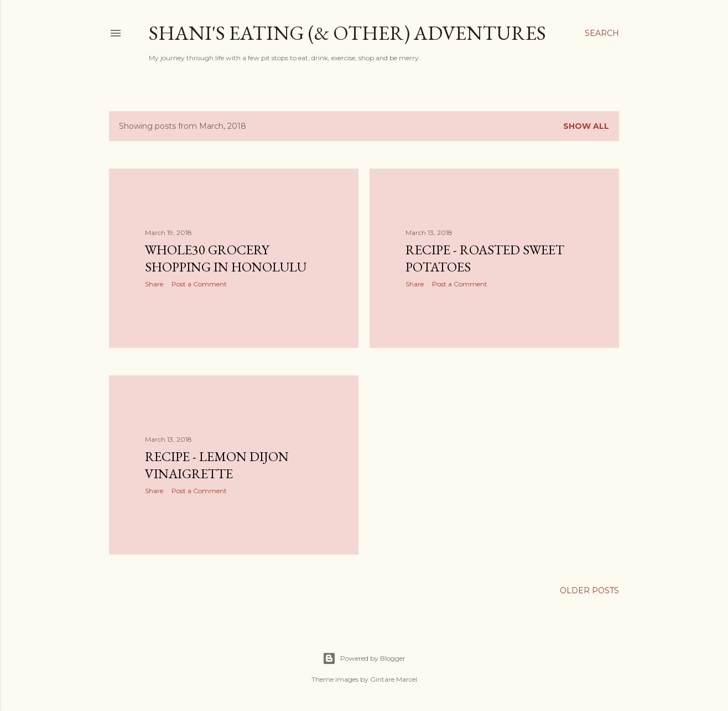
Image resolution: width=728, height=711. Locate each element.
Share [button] (154, 284)
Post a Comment (199, 284)
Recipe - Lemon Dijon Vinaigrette (217, 465)
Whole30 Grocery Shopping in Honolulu (226, 258)
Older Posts (589, 590)
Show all (586, 126)
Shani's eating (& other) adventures (347, 33)
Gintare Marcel (394, 679)
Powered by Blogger (364, 658)
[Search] (602, 33)
